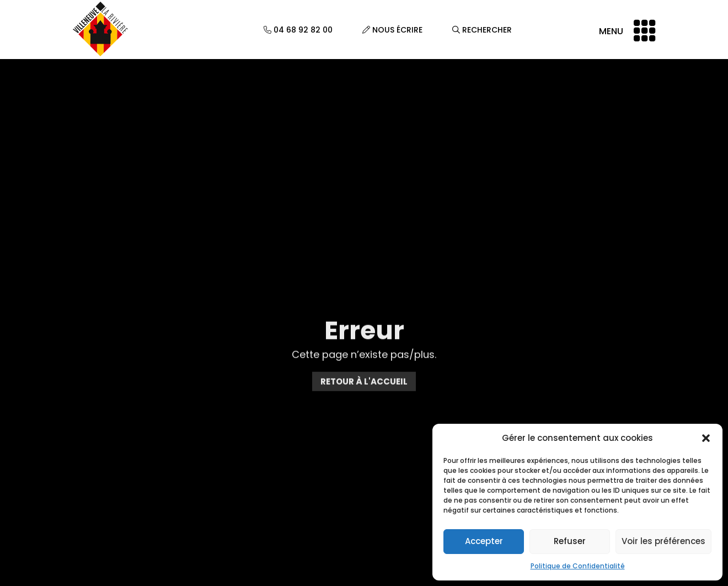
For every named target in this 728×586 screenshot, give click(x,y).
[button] (706, 438)
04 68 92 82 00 (298, 30)
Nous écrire (392, 30)
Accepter (484, 541)
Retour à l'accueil (364, 387)
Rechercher (482, 30)
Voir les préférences (663, 541)
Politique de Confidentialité (578, 566)
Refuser (570, 541)
